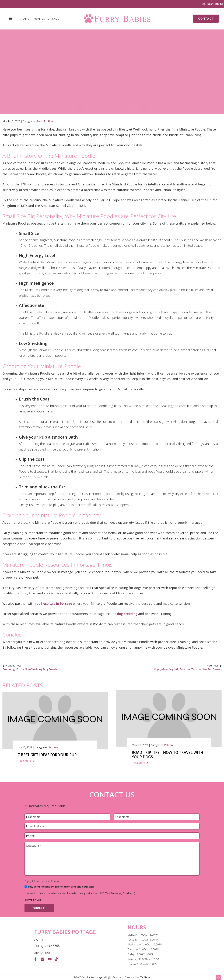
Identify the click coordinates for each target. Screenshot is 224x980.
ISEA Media (145, 977)
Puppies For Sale (46, 19)
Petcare (53, 747)
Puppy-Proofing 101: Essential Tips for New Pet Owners (188, 669)
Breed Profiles (45, 121)
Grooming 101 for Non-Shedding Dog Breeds (30, 669)
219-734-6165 (42, 953)
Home (25, 19)
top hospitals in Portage (54, 604)
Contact (206, 19)
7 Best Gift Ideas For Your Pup (47, 755)
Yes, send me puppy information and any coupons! (61, 886)
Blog (63, 86)
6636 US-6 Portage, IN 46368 (47, 943)
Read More (24, 761)
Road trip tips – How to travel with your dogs (167, 755)
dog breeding (127, 614)
